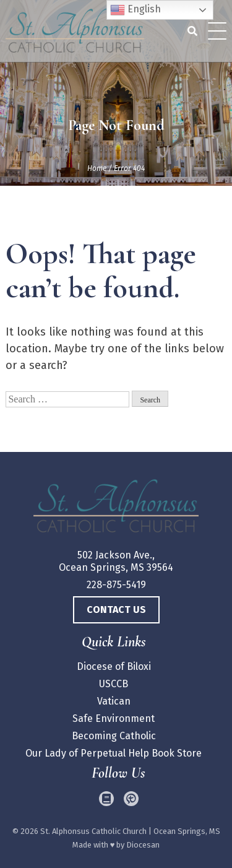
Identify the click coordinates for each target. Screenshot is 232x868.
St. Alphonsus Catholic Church (93, 831)
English (135, 10)
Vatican (114, 701)
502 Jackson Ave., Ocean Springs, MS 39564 (116, 561)
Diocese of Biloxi (114, 666)
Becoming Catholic (114, 736)
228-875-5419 (116, 585)
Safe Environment (114, 718)
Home (97, 168)
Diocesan (143, 845)
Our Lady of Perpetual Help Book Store (114, 753)
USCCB (114, 684)
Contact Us (116, 610)
